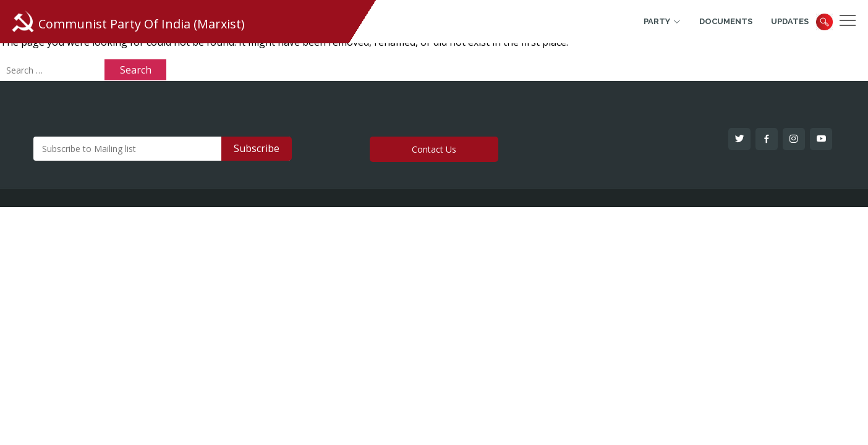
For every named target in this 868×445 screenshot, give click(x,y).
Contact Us (434, 149)
